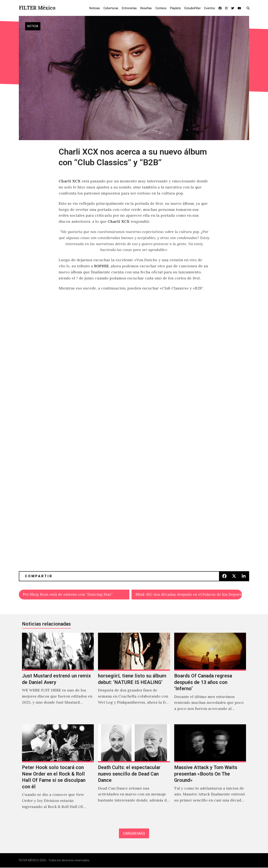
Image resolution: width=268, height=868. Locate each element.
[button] (249, 8)
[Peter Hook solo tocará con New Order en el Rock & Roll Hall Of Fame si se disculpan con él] (58, 771)
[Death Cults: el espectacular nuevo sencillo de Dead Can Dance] (134, 771)
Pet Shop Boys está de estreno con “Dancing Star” (68, 595)
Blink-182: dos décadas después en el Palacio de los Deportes (189, 595)
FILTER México (37, 8)
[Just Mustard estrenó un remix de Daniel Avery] (58, 677)
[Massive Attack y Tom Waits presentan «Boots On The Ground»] (210, 771)
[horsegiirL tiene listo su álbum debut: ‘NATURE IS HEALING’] (134, 677)
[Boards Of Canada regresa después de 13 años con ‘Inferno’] (210, 677)
